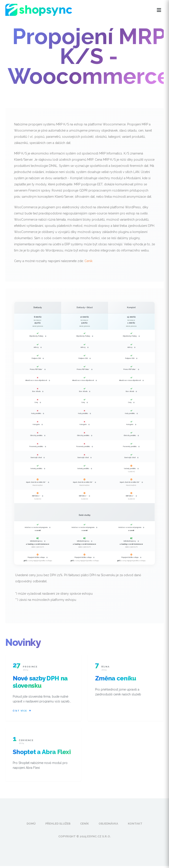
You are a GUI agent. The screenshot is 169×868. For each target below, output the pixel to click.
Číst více (22, 712)
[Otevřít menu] (159, 10)
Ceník (88, 261)
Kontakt (135, 826)
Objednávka (108, 826)
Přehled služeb (58, 826)
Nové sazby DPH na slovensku (40, 682)
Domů (31, 826)
